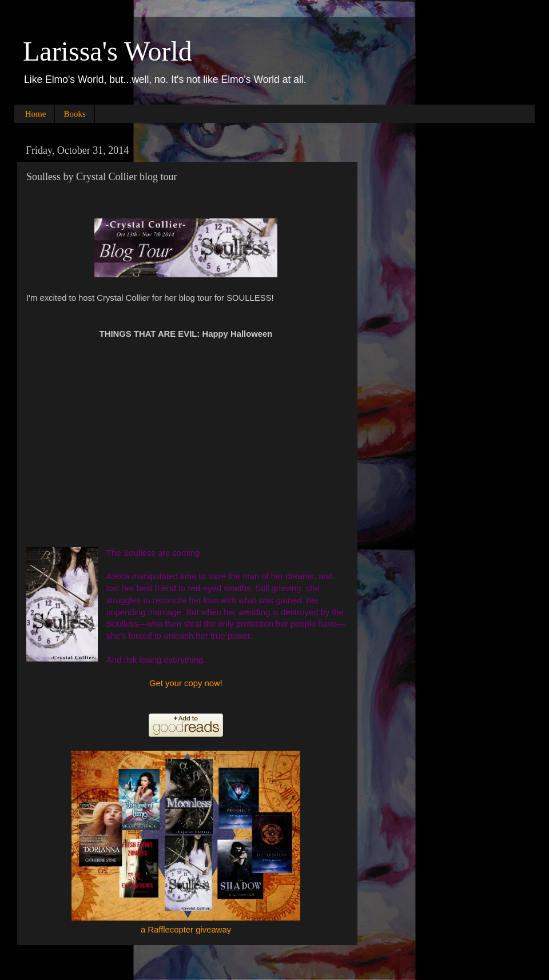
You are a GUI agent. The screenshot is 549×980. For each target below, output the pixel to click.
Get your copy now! (186, 683)
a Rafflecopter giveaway (186, 930)
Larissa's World (108, 51)
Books (74, 114)
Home (36, 114)
